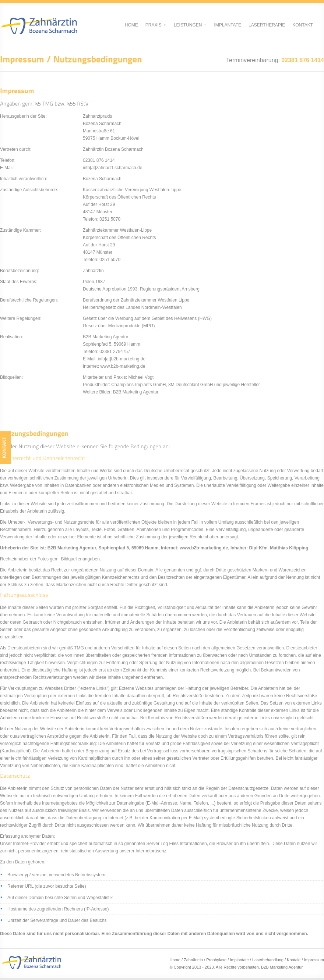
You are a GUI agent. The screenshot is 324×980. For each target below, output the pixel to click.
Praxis (156, 25)
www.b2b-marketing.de (123, 366)
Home (131, 25)
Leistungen (190, 25)
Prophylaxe (216, 960)
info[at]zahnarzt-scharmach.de (112, 168)
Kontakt (303, 25)
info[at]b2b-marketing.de (122, 359)
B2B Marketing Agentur (282, 967)
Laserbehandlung (268, 960)
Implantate (228, 25)
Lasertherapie (267, 25)
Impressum (314, 960)
